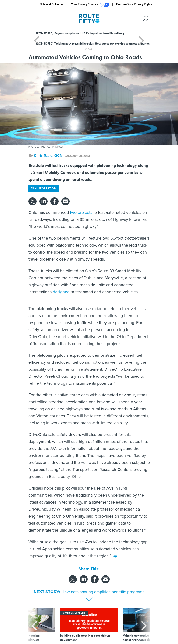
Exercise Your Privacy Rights (134, 4)
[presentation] (34, 625)
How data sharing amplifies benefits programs (103, 592)
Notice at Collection (52, 4)
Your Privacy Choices (90, 5)
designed (61, 292)
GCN (58, 155)
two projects (81, 212)
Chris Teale (43, 155)
